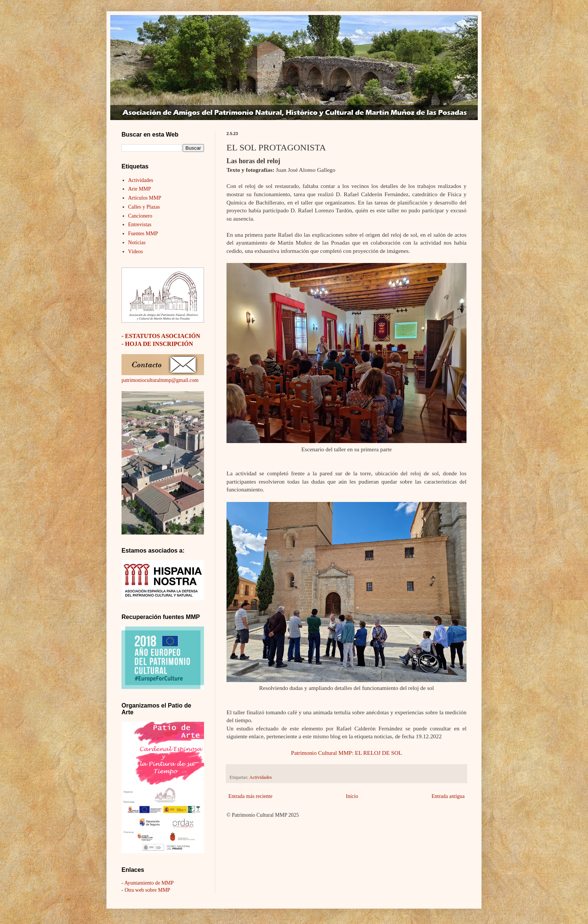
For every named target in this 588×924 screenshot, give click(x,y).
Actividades (261, 777)
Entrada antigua (448, 796)
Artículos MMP (145, 198)
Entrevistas (140, 225)
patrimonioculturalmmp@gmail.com (160, 380)
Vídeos (136, 252)
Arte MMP (140, 189)
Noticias (137, 243)
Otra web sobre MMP (147, 890)
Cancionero (140, 216)
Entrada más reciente (250, 796)
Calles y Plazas (144, 207)
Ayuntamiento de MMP (149, 883)
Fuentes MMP (143, 234)
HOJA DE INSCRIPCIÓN (159, 344)
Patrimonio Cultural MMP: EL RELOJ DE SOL (346, 753)
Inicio (352, 796)
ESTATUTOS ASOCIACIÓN (163, 336)
